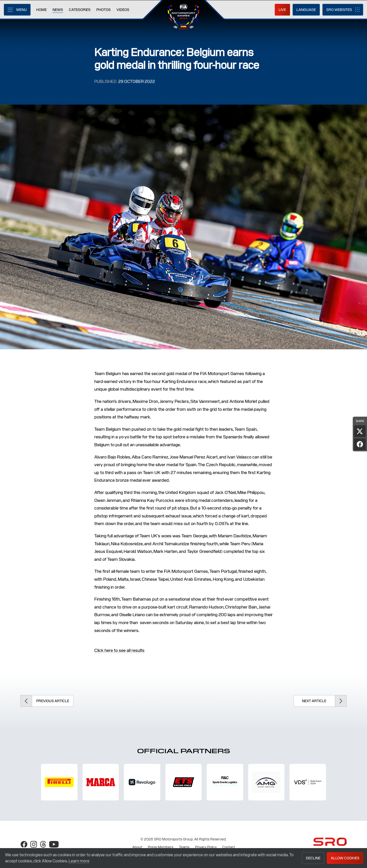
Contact (229, 847)
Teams (184, 847)
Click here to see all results (119, 650)
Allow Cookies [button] (345, 858)
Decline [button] (313, 858)
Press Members (161, 847)
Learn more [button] (79, 861)
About (137, 847)
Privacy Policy (206, 847)
